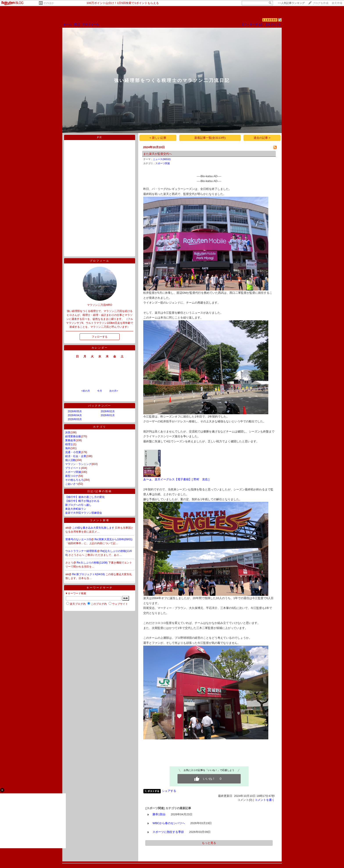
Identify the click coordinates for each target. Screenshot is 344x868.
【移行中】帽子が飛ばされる (82, 501)
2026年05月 (75, 411)
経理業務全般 (73, 436)
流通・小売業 (73, 452)
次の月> (114, 391)
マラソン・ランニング (78, 464)
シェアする (169, 791)
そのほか (49, 3)
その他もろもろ (74, 480)
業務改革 (70, 440)
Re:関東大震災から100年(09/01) (114, 539)
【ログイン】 (273, 24)
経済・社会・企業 (76, 456)
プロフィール (91, 24)
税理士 (69, 444)
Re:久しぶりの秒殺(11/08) (93, 563)
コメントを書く (265, 800)
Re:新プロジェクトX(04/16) (89, 574)
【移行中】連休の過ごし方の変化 (85, 497)
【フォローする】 (252, 24)
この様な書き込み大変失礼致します (94, 528)
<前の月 (85, 391)
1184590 (270, 20)
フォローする (100, 337)
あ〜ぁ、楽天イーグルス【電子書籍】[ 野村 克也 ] (176, 479)
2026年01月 (108, 415)
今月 (100, 391)
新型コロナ (72, 476)
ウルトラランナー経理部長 (81, 551)
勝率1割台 (159, 814)
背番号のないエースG (78, 539)
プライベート (73, 468)
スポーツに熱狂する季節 (168, 832)
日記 (77, 24)
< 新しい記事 (158, 138)
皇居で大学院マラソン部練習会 (84, 513)
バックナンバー (100, 406)
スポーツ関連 (73, 472)
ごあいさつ (72, 484)
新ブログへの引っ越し (78, 505)
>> (291, 3)
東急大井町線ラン (76, 509)
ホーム (67, 24)
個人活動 (70, 460)
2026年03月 (75, 419)
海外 (68, 448)
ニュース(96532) (162, 159)
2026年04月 (75, 415)
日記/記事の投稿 (99, 491)
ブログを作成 (321, 3)
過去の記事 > (262, 138)
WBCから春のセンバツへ (169, 823)
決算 (68, 432)
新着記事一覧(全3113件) (210, 138)
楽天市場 (337, 3)
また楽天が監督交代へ (158, 154)
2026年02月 (108, 411)
